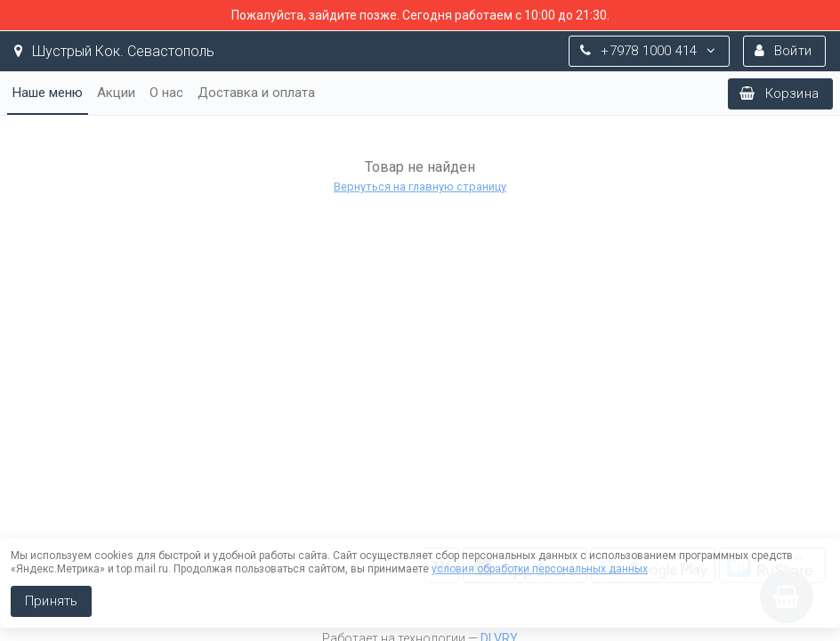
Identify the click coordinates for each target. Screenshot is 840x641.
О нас (166, 93)
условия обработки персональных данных (540, 569)
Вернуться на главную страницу (420, 187)
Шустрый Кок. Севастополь (114, 51)
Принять (51, 601)
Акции (116, 93)
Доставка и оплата (256, 93)
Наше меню (48, 93)
